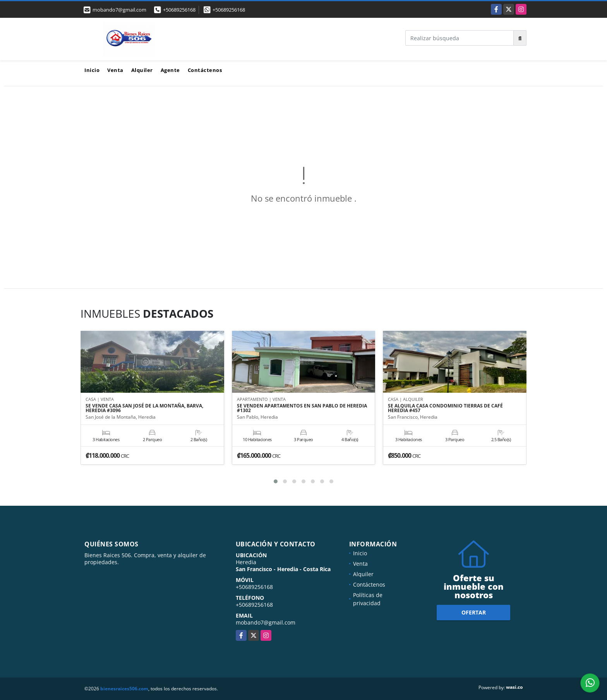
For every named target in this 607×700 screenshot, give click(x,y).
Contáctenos (205, 70)
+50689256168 (179, 10)
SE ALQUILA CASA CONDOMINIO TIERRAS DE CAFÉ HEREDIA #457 (445, 408)
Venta (115, 70)
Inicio (92, 70)
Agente (170, 70)
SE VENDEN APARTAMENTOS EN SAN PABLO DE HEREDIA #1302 (302, 408)
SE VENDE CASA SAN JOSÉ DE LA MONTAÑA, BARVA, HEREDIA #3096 (144, 408)
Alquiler (142, 70)
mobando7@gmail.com (266, 622)
